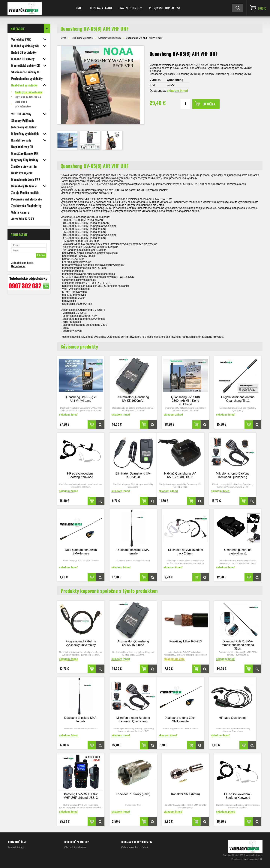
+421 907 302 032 (131, 8)
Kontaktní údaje (16, 847)
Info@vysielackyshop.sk (165, 8)
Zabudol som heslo (22, 263)
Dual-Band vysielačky (83, 38)
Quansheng (175, 80)
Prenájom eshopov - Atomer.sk (247, 859)
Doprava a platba (101, 8)
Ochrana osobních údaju (135, 847)
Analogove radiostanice (110, 38)
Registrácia (18, 266)
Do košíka (209, 104)
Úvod (79, 8)
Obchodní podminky (75, 847)
